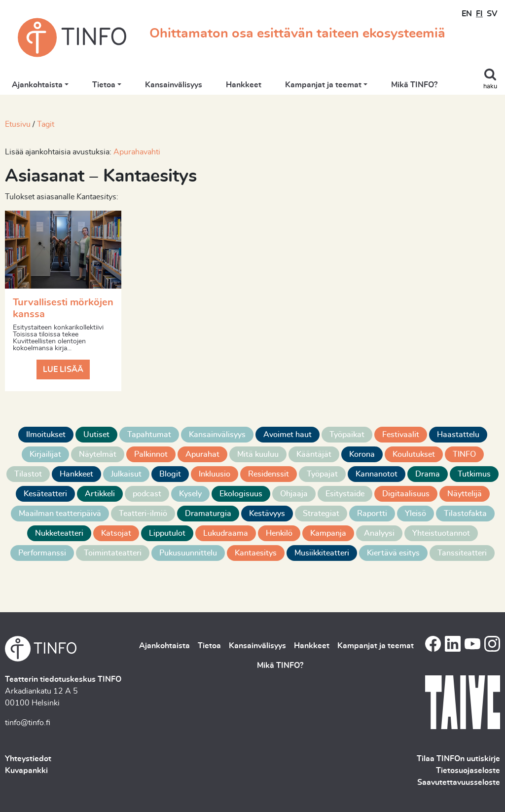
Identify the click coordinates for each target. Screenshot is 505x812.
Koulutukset (414, 454)
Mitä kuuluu (258, 454)
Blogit (170, 474)
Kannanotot (377, 474)
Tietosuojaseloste (468, 771)
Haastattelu (458, 435)
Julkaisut (126, 474)
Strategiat (321, 514)
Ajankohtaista (37, 85)
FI (479, 14)
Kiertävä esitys (393, 553)
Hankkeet (244, 85)
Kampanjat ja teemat (323, 85)
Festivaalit (401, 435)
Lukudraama (226, 533)
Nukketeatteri (59, 533)
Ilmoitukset (46, 435)
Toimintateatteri (113, 553)
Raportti (372, 514)
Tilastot (28, 474)
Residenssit (269, 474)
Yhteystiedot (28, 759)
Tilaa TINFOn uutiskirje (458, 759)
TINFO (464, 454)
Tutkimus (474, 474)
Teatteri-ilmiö (143, 514)
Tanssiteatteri (462, 553)
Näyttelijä (465, 494)
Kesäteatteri (45, 494)
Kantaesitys (256, 553)
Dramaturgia (208, 514)
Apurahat (202, 454)
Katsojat (116, 533)
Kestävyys (267, 514)
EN (467, 14)
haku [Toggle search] (490, 87)
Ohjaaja (294, 494)
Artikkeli (100, 494)
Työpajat (322, 474)
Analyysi (379, 533)
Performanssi (42, 553)
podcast (147, 494)
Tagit (46, 124)
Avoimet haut (288, 435)
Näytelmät (98, 454)
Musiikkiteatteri (322, 553)
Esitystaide (345, 494)
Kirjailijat (45, 454)
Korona (362, 454)
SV (492, 14)
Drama (428, 474)
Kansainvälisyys (174, 85)
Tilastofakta (465, 514)
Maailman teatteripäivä (60, 514)
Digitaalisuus (406, 494)
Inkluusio (215, 474)
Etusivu (18, 124)
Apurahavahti (137, 152)
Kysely (190, 494)
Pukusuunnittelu (188, 553)
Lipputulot (167, 533)
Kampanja (328, 533)
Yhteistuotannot (441, 533)
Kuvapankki (26, 771)
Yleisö (415, 514)
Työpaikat (347, 435)
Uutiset (96, 435)
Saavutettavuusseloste (459, 782)
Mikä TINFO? (414, 85)
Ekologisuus (241, 494)
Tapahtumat (149, 435)
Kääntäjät (314, 454)
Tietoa (104, 85)
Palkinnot (151, 454)
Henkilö (279, 533)
